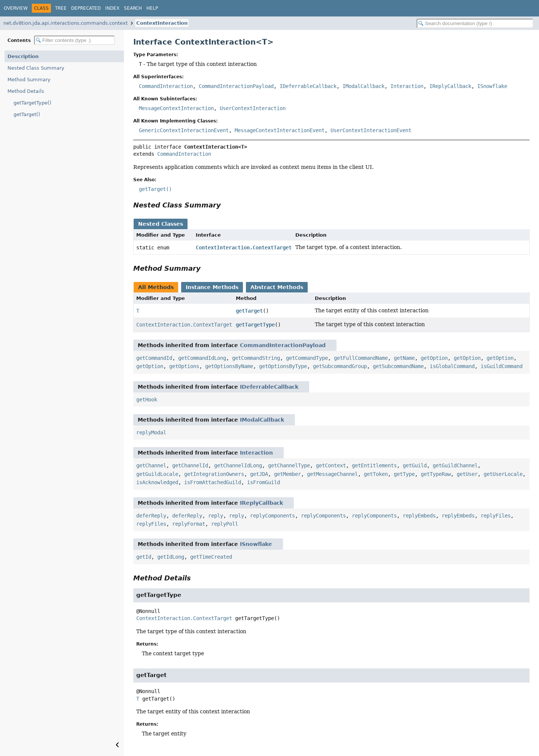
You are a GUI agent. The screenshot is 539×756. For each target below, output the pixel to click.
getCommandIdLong (202, 358)
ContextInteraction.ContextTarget (244, 248)
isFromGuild (264, 482)
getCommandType (307, 358)
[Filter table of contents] (74, 40)
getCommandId (154, 358)
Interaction (407, 86)
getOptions (184, 366)
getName (404, 358)
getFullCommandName (361, 358)
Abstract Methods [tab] (277, 287)
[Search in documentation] (475, 23)
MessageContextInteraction (176, 108)
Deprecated (86, 8)
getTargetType (255, 325)
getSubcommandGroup (340, 366)
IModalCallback (363, 86)
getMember (287, 474)
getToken (376, 474)
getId (144, 557)
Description (23, 56)
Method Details (26, 91)
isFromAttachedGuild (213, 482)
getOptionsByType (283, 366)
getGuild (415, 465)
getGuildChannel (455, 465)
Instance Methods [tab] (212, 287)
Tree (61, 8)
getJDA (259, 474)
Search (133, 8)
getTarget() (27, 114)
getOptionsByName (229, 366)
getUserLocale (503, 474)
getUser (467, 474)
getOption (434, 358)
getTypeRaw (436, 474)
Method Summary (29, 80)
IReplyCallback (450, 86)
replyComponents (272, 516)
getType (404, 474)
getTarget (249, 311)
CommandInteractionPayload (236, 86)
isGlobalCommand (452, 366)
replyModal (151, 432)
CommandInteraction (166, 86)
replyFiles (496, 516)
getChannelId (190, 465)
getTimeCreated (211, 557)
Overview (16, 8)
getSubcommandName (398, 366)
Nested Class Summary (36, 68)
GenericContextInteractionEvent (184, 130)
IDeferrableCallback (308, 86)
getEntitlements (374, 465)
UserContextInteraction (253, 108)
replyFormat (189, 524)
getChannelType (289, 465)
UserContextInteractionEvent (371, 130)
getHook (147, 400)
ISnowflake (492, 86)
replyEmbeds (419, 516)
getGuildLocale (157, 474)
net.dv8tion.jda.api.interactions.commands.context (66, 23)
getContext (331, 465)
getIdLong (171, 557)
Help (152, 8)
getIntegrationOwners (214, 474)
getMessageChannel (332, 474)
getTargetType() (32, 103)
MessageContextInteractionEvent (280, 130)
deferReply (151, 516)
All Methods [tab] (156, 287)
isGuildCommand (502, 366)
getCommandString (256, 358)
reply (216, 516)
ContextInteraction (162, 23)
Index (112, 8)
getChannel (151, 465)
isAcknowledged (157, 482)
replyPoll (225, 524)
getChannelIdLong (238, 465)
